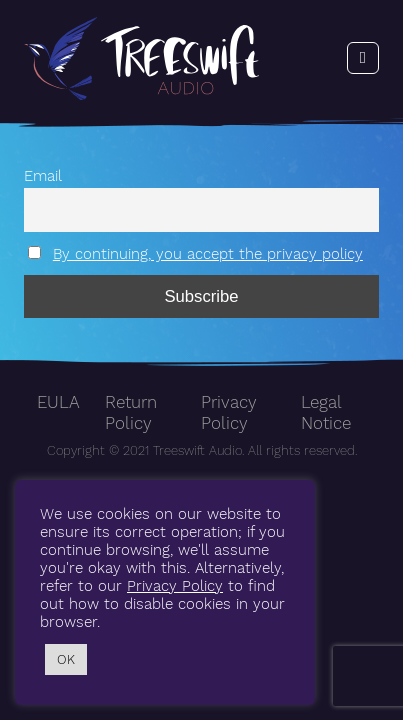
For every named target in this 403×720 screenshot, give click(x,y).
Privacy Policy (229, 413)
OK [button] (66, 659)
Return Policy (131, 413)
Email (43, 176)
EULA (58, 402)
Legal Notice (326, 413)
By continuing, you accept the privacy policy (208, 254)
